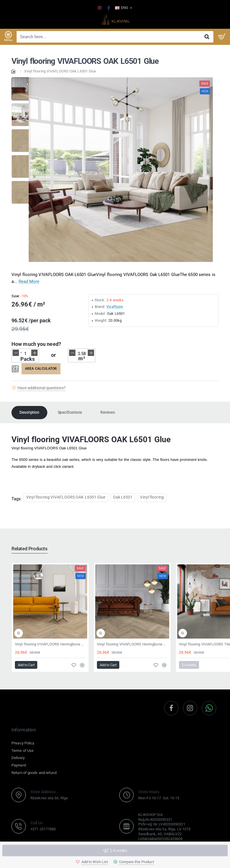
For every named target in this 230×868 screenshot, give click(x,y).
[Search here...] (207, 37)
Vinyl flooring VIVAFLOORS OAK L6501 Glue (66, 497)
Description (29, 412)
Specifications (70, 412)
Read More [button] (29, 281)
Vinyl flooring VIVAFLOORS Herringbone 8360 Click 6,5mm (50, 644)
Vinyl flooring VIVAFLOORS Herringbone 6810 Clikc (132, 644)
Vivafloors (115, 307)
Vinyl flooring (152, 497)
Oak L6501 (123, 497)
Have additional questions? (42, 388)
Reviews (108, 412)
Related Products (30, 549)
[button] (92, 862)
